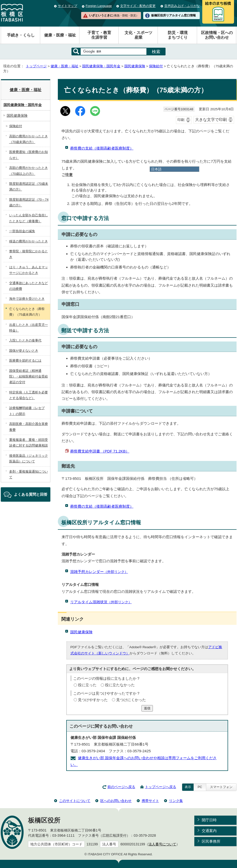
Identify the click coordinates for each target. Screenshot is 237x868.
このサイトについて (75, 801)
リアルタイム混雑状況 (101, 602)
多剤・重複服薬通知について (29, 474)
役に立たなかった (120, 685)
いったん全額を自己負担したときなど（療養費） (29, 218)
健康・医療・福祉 (60, 35)
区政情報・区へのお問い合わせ (217, 35)
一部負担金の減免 (22, 231)
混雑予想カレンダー (99, 572)
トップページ (36, 66)
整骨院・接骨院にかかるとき (29, 254)
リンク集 (176, 801)
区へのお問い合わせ (116, 801)
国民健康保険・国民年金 (101, 66)
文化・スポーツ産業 (138, 35)
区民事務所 (211, 841)
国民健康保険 (135, 66)
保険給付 (156, 66)
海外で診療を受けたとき (27, 299)
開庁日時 (209, 820)
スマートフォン (221, 787)
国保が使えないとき (24, 351)
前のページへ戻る (121, 787)
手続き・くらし (21, 35)
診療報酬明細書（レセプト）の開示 (27, 411)
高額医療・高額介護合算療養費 (29, 427)
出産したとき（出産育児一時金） (29, 328)
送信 (147, 708)
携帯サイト (150, 801)
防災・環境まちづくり (178, 35)
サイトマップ (68, 6)
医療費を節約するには (25, 360)
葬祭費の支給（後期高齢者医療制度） (102, 148)
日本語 (156, 169)
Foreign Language (99, 6)
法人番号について (162, 844)
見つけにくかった (131, 700)
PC (200, 787)
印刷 (181, 120)
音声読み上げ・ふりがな (182, 6)
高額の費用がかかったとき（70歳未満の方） (29, 139)
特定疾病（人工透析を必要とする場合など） (29, 395)
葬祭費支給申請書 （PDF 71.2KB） (100, 451)
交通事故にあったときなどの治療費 (29, 286)
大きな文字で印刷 (211, 120)
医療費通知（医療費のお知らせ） (29, 155)
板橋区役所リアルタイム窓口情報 (173, 15)
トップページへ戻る (161, 787)
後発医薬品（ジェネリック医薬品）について (29, 458)
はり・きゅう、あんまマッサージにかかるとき (29, 270)
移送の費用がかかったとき (29, 241)
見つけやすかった (93, 700)
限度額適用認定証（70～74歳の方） (29, 202)
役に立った (87, 685)
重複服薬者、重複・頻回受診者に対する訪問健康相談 (29, 443)
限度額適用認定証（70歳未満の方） (29, 187)
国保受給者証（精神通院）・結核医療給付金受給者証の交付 (29, 377)
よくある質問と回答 (31, 494)
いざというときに (114, 15)
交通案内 (209, 831)
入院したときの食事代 (25, 340)
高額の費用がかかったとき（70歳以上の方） (29, 171)
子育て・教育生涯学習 (99, 35)
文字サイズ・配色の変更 (138, 6)
